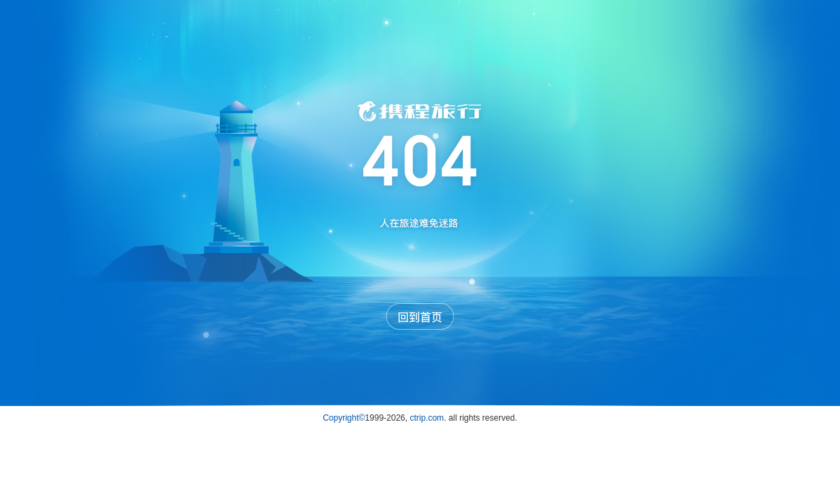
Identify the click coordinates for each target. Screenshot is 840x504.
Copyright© (344, 418)
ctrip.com (427, 418)
